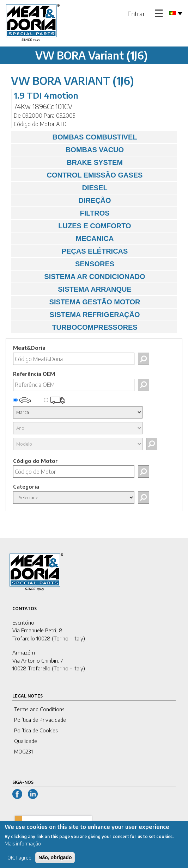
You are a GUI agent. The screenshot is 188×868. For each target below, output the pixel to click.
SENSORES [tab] (64, 264)
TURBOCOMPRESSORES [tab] (76, 327)
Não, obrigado (55, 862)
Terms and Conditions (39, 709)
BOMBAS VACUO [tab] (69, 150)
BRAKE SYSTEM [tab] (69, 162)
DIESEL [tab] (61, 188)
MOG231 (23, 751)
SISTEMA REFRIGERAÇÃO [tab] (77, 315)
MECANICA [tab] (64, 238)
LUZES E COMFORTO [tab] (73, 226)
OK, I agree (19, 862)
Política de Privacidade (40, 720)
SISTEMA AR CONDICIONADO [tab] (80, 277)
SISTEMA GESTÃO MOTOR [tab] (77, 302)
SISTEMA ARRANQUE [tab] (73, 289)
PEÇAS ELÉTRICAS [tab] (71, 251)
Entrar (136, 14)
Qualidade (26, 741)
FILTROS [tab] (62, 213)
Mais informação (23, 848)
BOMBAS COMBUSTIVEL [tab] (76, 137)
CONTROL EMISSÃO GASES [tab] (78, 175)
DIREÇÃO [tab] (63, 200)
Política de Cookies (36, 730)
